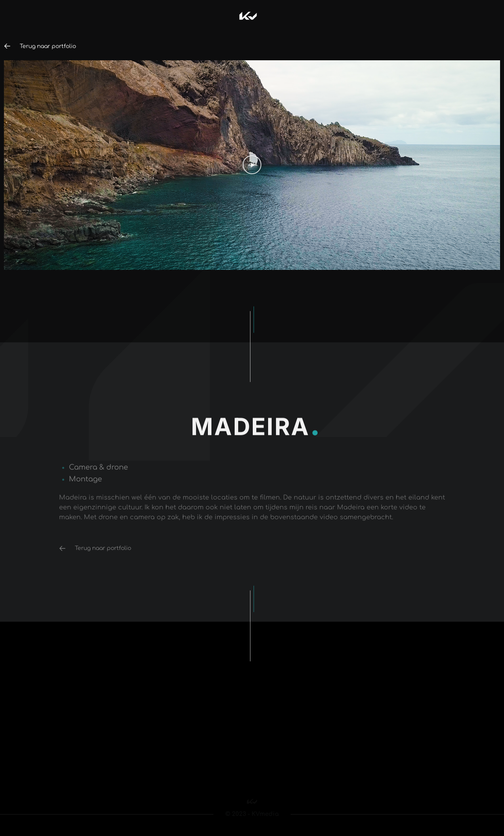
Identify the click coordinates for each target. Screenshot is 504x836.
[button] (252, 165)
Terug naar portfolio (45, 46)
